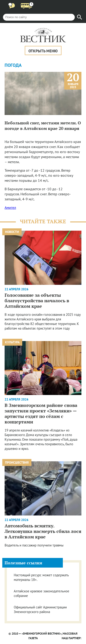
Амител (10, 207)
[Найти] (80, 17)
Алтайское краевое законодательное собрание (42, 593)
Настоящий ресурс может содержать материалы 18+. (41, 577)
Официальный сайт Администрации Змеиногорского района (40, 609)
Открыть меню (43, 51)
